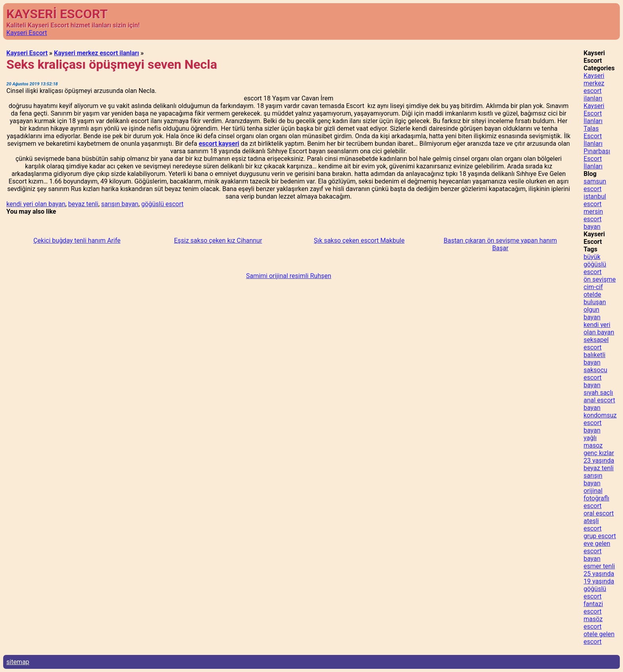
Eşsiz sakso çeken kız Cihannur (218, 240)
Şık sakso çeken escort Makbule (359, 240)
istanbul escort (595, 200)
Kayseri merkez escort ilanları (97, 53)
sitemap (18, 662)
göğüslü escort (163, 204)
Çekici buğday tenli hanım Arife (77, 240)
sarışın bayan (120, 204)
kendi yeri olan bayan (36, 204)
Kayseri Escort (27, 33)
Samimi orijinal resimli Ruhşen (288, 276)
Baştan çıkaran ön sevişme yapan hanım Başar (500, 244)
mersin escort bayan (593, 219)
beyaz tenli (83, 204)
